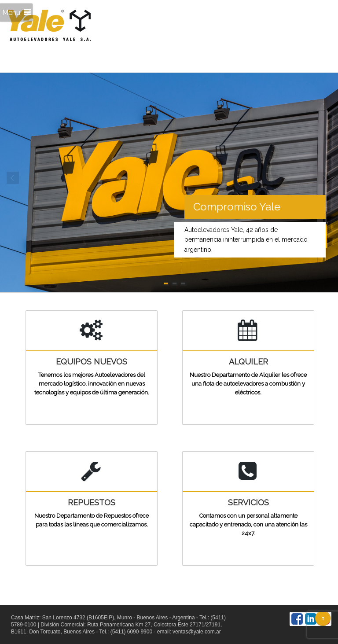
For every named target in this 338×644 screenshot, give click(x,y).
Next (325, 178)
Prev (13, 178)
